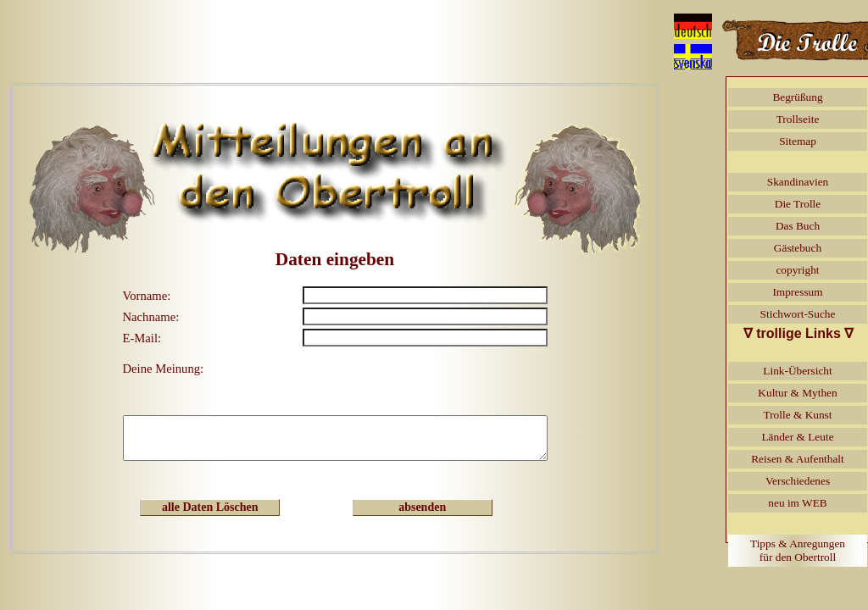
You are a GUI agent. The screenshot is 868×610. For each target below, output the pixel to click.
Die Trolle (798, 204)
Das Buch (798, 226)
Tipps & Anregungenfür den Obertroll (798, 550)
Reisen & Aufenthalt (798, 459)
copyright (797, 270)
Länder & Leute (797, 437)
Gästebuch (798, 248)
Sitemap (798, 141)
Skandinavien (798, 182)
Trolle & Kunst (798, 415)
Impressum (797, 292)
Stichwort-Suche (798, 314)
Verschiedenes (798, 481)
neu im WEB (797, 503)
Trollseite (798, 119)
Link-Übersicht (797, 371)
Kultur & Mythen (797, 393)
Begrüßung (797, 97)
